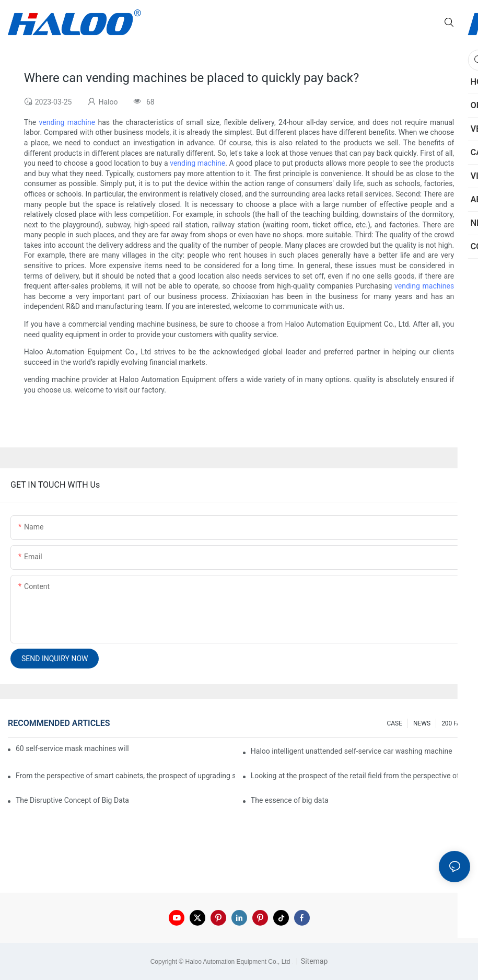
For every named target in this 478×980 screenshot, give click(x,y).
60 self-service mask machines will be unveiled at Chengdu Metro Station (73, 748)
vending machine (67, 122)
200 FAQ (453, 723)
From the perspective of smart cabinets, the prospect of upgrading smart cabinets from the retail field (125, 776)
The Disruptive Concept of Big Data (72, 800)
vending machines (424, 286)
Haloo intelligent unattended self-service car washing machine (352, 751)
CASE (394, 723)
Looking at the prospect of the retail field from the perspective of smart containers (360, 776)
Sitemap (313, 961)
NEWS (422, 723)
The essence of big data (290, 800)
